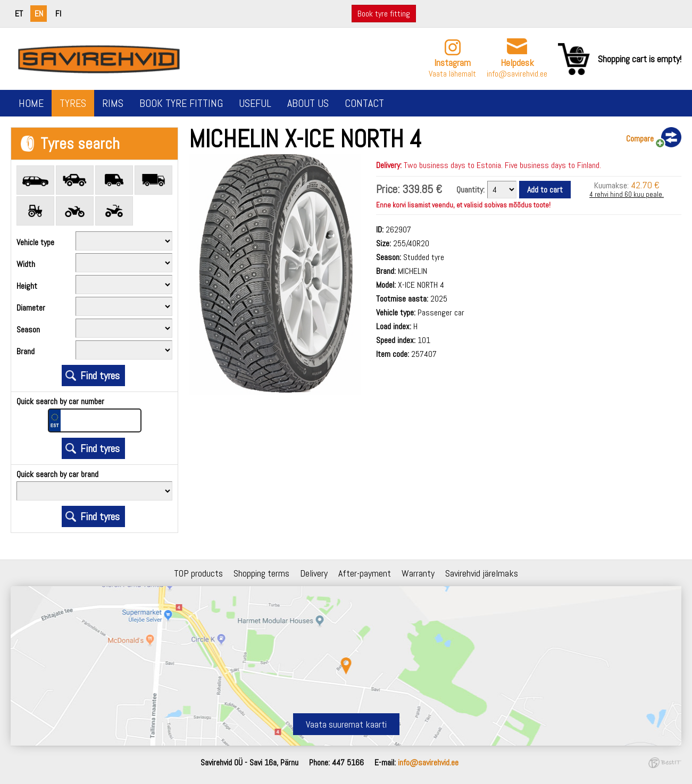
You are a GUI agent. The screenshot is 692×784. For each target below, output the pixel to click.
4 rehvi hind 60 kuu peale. (627, 194)
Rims (113, 103)
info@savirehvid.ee (517, 74)
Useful (255, 103)
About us (308, 103)
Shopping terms (261, 573)
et (19, 14)
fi (58, 14)
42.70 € (645, 185)
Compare (640, 139)
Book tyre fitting (384, 14)
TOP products (198, 573)
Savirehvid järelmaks (482, 573)
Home (31, 103)
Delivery (314, 573)
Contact (364, 103)
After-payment (365, 573)
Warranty (418, 573)
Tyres (73, 103)
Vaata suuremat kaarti (346, 724)
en (39, 14)
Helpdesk (517, 62)
